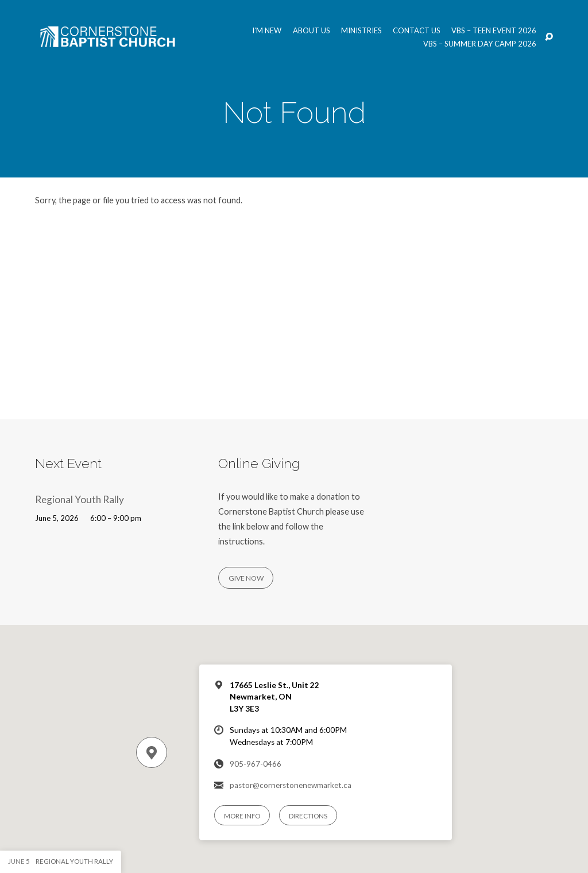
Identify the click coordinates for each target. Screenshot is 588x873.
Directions (308, 816)
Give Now (246, 578)
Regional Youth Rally (80, 499)
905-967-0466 (256, 764)
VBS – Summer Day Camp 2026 (480, 44)
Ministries (361, 31)
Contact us (417, 31)
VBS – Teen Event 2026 (494, 31)
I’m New (267, 31)
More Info (242, 816)
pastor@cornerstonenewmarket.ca (291, 785)
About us (312, 31)
